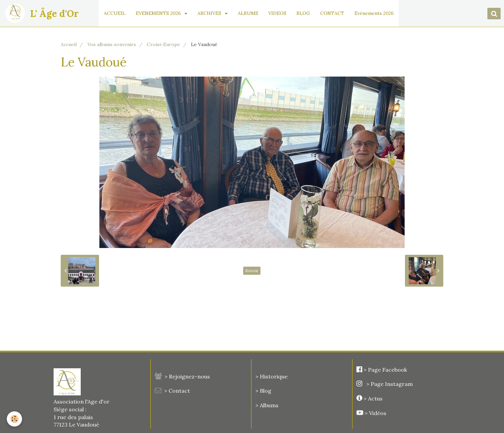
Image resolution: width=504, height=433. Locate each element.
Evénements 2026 (374, 13)
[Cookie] (14, 419)
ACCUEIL (115, 13)
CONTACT (332, 13)
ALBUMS (248, 13)
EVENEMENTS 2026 (159, 13)
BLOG (303, 13)
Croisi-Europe (163, 44)
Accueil (69, 44)
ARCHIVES (210, 13)
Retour (252, 271)
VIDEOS (277, 13)
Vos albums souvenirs (112, 44)
